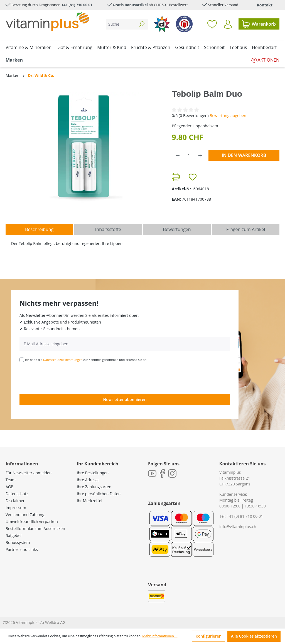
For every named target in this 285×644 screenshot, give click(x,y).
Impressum (16, 508)
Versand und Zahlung (25, 515)
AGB (9, 487)
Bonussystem (18, 542)
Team (11, 480)
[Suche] (121, 24)
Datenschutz (17, 494)
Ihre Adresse (88, 480)
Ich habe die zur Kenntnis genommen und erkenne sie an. (86, 360)
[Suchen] (142, 24)
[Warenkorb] (259, 24)
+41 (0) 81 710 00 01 (245, 516)
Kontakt (265, 5)
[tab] (39, 229)
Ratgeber (14, 535)
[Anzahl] (189, 155)
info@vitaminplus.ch (238, 527)
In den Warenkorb (244, 155)
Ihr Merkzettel (89, 501)
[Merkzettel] (212, 24)
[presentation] (62, 378)
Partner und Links (22, 549)
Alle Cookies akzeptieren (254, 636)
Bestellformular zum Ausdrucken (35, 528)
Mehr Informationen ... (160, 636)
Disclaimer (15, 501)
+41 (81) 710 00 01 (77, 5)
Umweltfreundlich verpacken (32, 522)
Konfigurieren (209, 636)
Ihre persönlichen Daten (99, 494)
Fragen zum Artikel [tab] (246, 229)
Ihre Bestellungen (93, 473)
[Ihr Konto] (228, 24)
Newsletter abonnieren (125, 399)
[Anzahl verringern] (178, 155)
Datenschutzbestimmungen (63, 360)
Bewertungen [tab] (177, 229)
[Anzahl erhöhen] (200, 155)
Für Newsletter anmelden (29, 473)
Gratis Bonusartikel (130, 5)
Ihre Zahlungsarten (94, 487)
